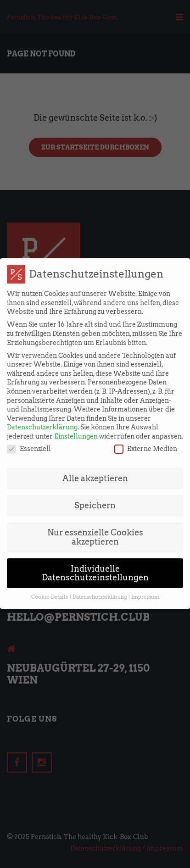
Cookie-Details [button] (50, 589)
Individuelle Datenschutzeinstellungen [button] (95, 565)
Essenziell (29, 441)
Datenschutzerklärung (42, 419)
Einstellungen (76, 428)
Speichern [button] (95, 498)
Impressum (145, 589)
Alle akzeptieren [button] (95, 470)
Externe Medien (146, 441)
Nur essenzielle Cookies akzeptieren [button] (95, 529)
